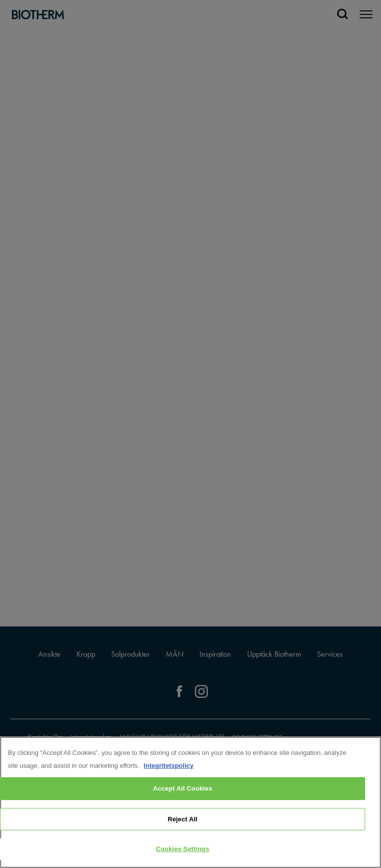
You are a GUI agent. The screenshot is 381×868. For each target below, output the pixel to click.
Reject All (183, 819)
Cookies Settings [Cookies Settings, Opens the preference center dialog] (183, 849)
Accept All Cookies (183, 788)
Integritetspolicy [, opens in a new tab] (169, 766)
